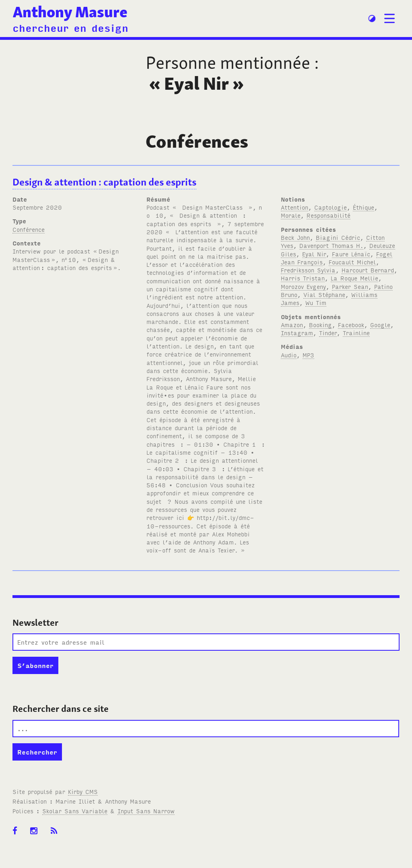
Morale (291, 215)
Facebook (351, 325)
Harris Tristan (303, 278)
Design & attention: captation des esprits (104, 182)
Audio (289, 355)
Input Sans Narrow (146, 811)
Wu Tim (316, 302)
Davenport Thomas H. (331, 245)
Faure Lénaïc (351, 254)
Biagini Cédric (338, 237)
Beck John (295, 237)
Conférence (29, 229)
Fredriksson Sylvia (308, 270)
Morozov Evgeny (303, 286)
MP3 (308, 355)
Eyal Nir (314, 254)
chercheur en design (70, 27)
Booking (320, 325)
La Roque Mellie (354, 278)
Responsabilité (329, 215)
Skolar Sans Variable (75, 811)
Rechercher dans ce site (61, 709)
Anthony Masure (70, 12)
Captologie (331, 207)
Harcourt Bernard (368, 270)
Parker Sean (350, 286)
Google (380, 325)
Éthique (364, 207)
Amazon (292, 325)
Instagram (297, 333)
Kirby (83, 791)
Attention (295, 207)
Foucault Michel (352, 262)
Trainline (356, 333)
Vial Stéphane (324, 294)
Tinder (328, 333)
